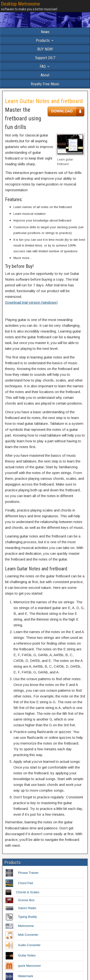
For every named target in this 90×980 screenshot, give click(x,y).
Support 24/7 (45, 58)
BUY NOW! (45, 49)
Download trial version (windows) (31, 302)
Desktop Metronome (21, 4)
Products (43, 40)
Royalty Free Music (45, 84)
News (45, 32)
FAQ (43, 66)
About (45, 75)
